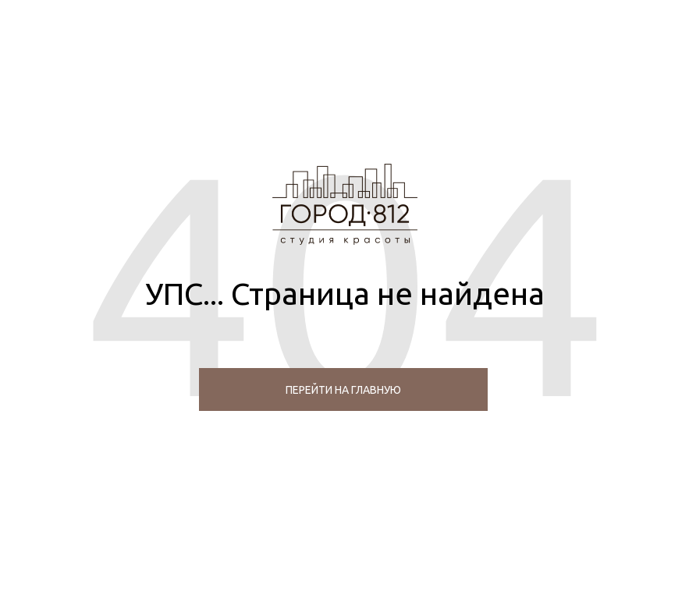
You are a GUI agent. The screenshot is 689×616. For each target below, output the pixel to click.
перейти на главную (343, 390)
